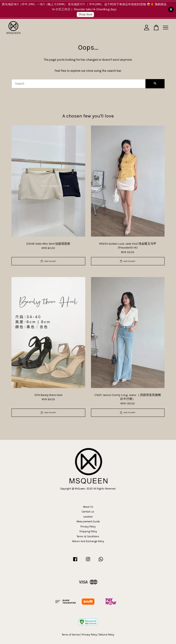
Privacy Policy (88, 527)
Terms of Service (71, 635)
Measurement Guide (88, 522)
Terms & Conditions (88, 537)
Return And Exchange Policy (88, 541)
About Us (88, 507)
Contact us (88, 512)
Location (88, 517)
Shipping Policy (88, 531)
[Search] (78, 84)
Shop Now (85, 14)
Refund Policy (107, 635)
